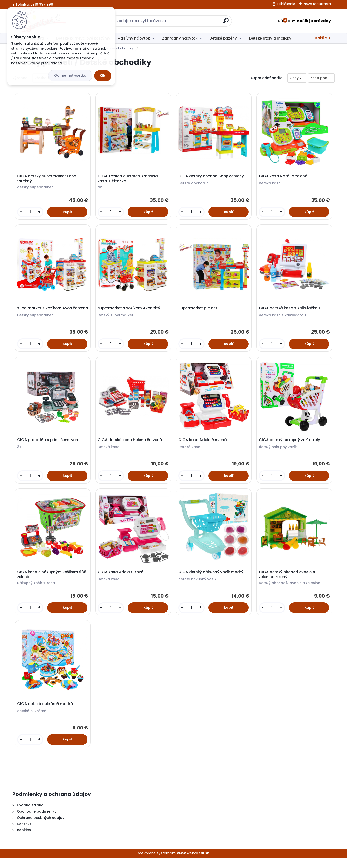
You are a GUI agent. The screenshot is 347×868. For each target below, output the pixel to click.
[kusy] (31, 213)
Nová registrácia (317, 4)
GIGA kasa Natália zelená (284, 177)
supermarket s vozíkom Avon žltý (130, 311)
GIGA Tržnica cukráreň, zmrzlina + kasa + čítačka (131, 180)
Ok (103, 76)
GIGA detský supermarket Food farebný (48, 180)
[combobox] (297, 78)
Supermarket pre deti (199, 311)
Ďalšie (321, 38)
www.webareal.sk (193, 863)
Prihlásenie (286, 4)
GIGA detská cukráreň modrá (46, 713)
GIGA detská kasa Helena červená (131, 445)
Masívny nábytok (134, 38)
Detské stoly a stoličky (270, 38)
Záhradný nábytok (180, 38)
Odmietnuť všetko (70, 75)
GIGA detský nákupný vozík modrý (212, 579)
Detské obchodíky (118, 48)
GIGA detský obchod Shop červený (212, 177)
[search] (226, 23)
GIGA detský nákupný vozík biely (290, 445)
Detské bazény (223, 38)
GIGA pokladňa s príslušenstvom (49, 445)
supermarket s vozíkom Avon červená (46, 314)
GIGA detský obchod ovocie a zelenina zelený (288, 581)
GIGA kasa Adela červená (204, 445)
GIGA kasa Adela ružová (122, 579)
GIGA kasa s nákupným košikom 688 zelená (49, 581)
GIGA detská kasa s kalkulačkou (290, 311)
